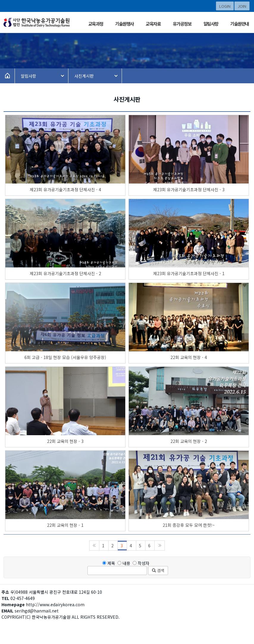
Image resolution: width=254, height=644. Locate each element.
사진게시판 (84, 76)
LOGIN (225, 6)
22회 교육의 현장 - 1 (65, 525)
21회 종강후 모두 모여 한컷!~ (189, 525)
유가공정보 (182, 24)
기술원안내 (240, 24)
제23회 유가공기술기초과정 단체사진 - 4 (65, 189)
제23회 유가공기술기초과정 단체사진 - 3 (189, 189)
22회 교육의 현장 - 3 (65, 441)
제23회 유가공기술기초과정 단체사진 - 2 (65, 273)
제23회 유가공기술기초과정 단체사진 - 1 (189, 273)
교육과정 (96, 24)
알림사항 (211, 24)
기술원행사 (124, 24)
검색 (158, 570)
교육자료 (153, 24)
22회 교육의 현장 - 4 (189, 357)
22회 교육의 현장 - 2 (189, 441)
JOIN (242, 6)
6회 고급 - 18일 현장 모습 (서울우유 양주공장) (65, 357)
